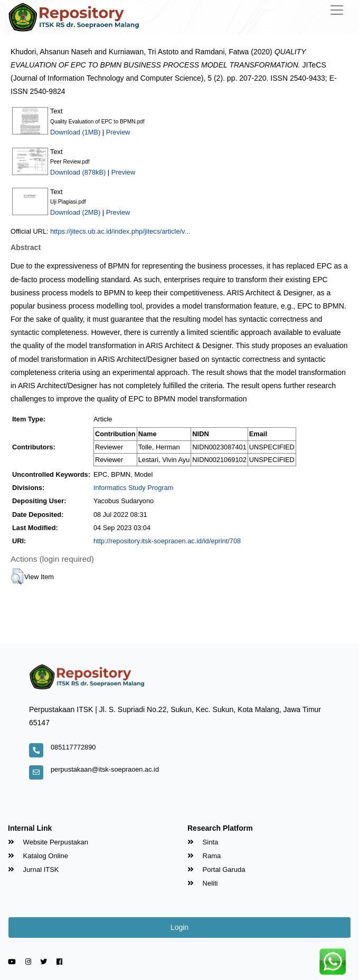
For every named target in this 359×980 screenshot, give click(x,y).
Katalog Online (38, 856)
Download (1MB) (75, 132)
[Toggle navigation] (337, 10)
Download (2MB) (75, 212)
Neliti (203, 883)
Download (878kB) (78, 172)
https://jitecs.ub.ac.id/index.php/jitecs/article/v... (120, 231)
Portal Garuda (216, 869)
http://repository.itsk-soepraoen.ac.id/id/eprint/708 (167, 541)
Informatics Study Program (133, 488)
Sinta (203, 842)
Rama (204, 856)
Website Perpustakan (48, 842)
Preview (118, 132)
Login (179, 927)
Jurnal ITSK (34, 869)
